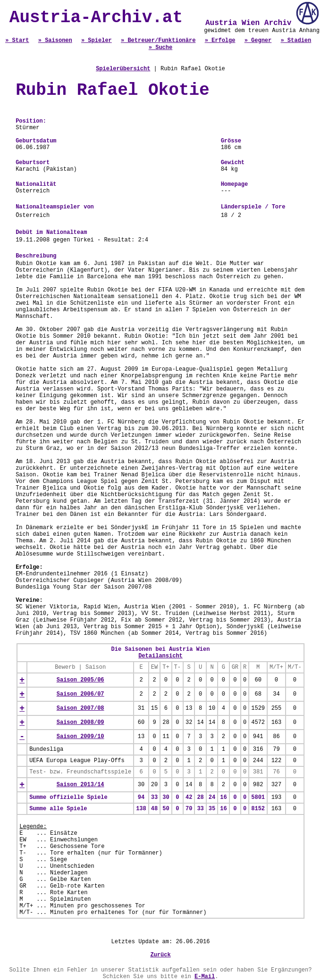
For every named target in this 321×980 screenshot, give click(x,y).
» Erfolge (220, 41)
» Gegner (258, 41)
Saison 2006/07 (80, 694)
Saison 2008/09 (80, 723)
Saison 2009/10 (80, 737)
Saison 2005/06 (80, 680)
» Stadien (296, 41)
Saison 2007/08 (80, 708)
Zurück (160, 955)
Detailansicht (160, 656)
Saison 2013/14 (80, 785)
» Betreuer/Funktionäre (158, 41)
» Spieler (97, 41)
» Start (17, 41)
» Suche (160, 48)
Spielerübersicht (123, 69)
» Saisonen (55, 41)
